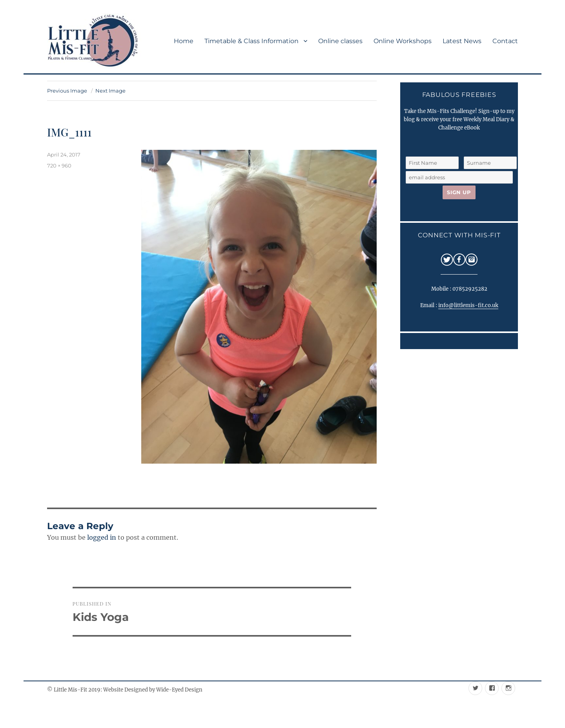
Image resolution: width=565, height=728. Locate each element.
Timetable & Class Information (252, 41)
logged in (102, 537)
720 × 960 (59, 166)
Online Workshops (403, 41)
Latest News (462, 41)
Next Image (110, 91)
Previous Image (67, 91)
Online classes (340, 41)
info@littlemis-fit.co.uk (468, 305)
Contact (505, 41)
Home (184, 41)
